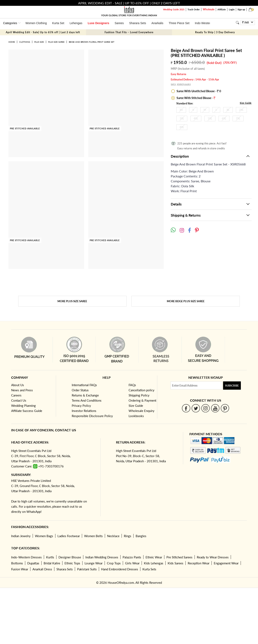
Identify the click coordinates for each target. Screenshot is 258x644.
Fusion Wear (20, 569)
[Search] (237, 23)
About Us (18, 385)
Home (12, 42)
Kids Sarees (176, 563)
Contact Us (19, 400)
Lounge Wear (94, 563)
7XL (238, 119)
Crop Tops (114, 563)
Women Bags (44, 536)
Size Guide (246, 103)
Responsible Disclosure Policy (92, 416)
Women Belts (93, 536)
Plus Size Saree (56, 42)
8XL (182, 127)
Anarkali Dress (42, 569)
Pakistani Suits (87, 569)
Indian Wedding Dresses (102, 557)
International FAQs (84, 385)
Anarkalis (157, 23)
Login (232, 9)
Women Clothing (36, 23)
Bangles (141, 536)
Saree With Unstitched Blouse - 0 (198, 91)
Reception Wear (199, 563)
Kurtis (50, 557)
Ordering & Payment (142, 400)
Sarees (119, 23)
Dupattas (33, 563)
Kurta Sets (149, 569)
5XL (210, 119)
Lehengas (76, 23)
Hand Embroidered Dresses (120, 569)
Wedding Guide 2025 (174, 9)
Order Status (80, 390)
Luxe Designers (98, 23)
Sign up (241, 9)
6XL (224, 119)
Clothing (25, 42)
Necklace (113, 536)
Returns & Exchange (85, 395)
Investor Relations (84, 411)
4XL (196, 119)
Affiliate (222, 9)
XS (181, 110)
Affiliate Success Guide (27, 411)
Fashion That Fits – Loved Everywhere (129, 32)
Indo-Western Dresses (26, 557)
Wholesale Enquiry (142, 411)
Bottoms (17, 563)
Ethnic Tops (72, 563)
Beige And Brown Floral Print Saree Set (92, 42)
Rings (128, 536)
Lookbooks (136, 416)
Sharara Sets (138, 23)
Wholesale (209, 9)
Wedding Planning (23, 406)
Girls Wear (132, 563)
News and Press (22, 390)
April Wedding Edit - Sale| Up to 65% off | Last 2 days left (43, 32)
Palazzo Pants (132, 557)
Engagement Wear (226, 563)
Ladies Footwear (69, 536)
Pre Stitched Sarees (179, 557)
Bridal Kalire (52, 563)
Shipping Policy (139, 395)
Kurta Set (58, 23)
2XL (241, 110)
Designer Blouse (70, 557)
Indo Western (203, 23)
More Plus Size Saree (72, 301)
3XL (182, 119)
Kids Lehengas (154, 563)
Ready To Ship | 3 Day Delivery (215, 32)
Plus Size (39, 42)
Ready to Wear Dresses (213, 557)
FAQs (132, 385)
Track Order (194, 9)
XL (228, 110)
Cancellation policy (142, 390)
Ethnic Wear (154, 557)
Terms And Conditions (87, 400)
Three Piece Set (179, 23)
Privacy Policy (81, 406)
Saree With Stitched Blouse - (196, 98)
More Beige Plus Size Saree (186, 301)
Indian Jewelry (21, 536)
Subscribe (232, 386)
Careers (16, 395)
